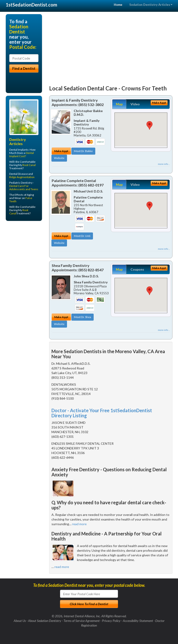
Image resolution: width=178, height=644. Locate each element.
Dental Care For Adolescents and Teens (24, 188)
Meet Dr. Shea (83, 317)
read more (79, 524)
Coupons (137, 269)
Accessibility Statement (138, 621)
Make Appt (61, 151)
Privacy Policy (111, 621)
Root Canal (29, 165)
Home (118, 5)
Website (59, 158)
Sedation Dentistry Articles (151, 5)
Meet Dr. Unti (82, 236)
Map (119, 104)
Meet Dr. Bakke (83, 151)
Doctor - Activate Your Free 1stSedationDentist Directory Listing (102, 413)
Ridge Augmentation (22, 177)
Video (135, 104)
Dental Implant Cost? (22, 154)
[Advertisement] (111, 46)
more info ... (164, 164)
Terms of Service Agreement (82, 621)
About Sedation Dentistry (45, 621)
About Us (20, 621)
